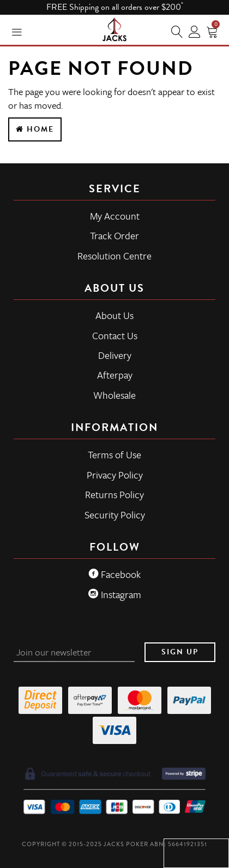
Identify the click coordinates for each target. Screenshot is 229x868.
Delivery (115, 355)
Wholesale (114, 395)
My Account (115, 216)
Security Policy (115, 515)
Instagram (115, 594)
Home (35, 129)
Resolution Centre (114, 256)
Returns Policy (114, 494)
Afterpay (115, 375)
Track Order (114, 235)
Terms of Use (114, 454)
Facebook (114, 574)
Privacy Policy (115, 475)
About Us (114, 315)
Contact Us (115, 335)
